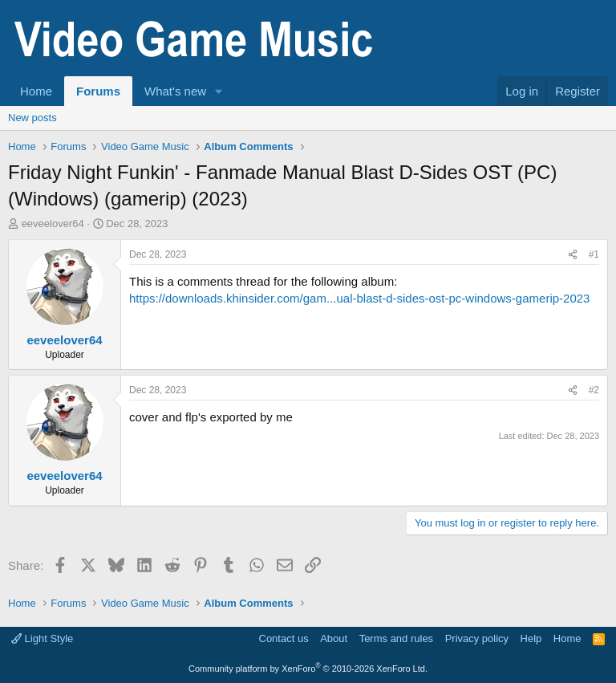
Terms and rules (396, 638)
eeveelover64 (53, 224)
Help (531, 638)
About (334, 638)
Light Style (42, 638)
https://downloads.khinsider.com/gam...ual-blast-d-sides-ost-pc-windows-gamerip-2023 (359, 298)
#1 (594, 254)
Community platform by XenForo (308, 669)
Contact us (284, 638)
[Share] (573, 255)
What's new (175, 91)
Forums (98, 91)
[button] (219, 91)
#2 (594, 390)
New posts (32, 118)
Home (36, 91)
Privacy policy (477, 638)
